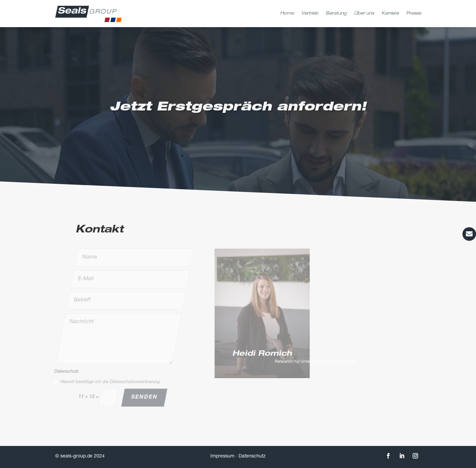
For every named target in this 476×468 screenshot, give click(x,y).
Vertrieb (310, 14)
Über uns (364, 14)
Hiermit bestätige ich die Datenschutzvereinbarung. (110, 382)
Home (287, 14)
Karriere (390, 14)
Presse (414, 14)
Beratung (336, 14)
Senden (144, 397)
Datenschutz (252, 456)
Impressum (222, 456)
